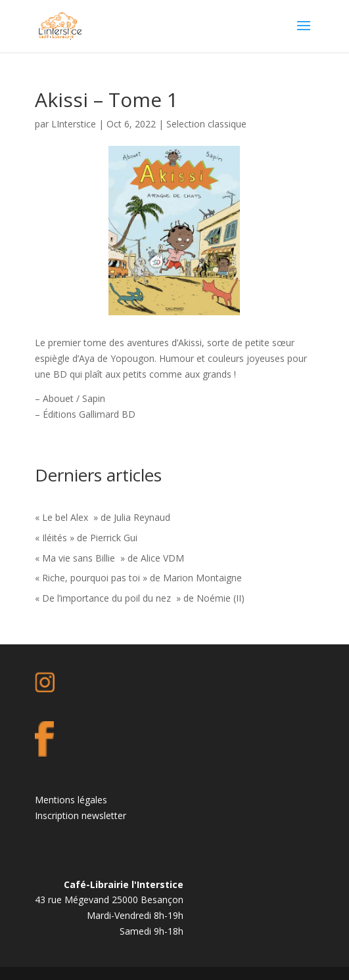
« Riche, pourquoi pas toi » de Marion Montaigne (138, 578)
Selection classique (206, 124)
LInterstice (74, 124)
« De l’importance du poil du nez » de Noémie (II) (140, 598)
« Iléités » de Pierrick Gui (86, 538)
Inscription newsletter (81, 815)
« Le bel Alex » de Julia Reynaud (103, 517)
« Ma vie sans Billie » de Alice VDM (109, 558)
